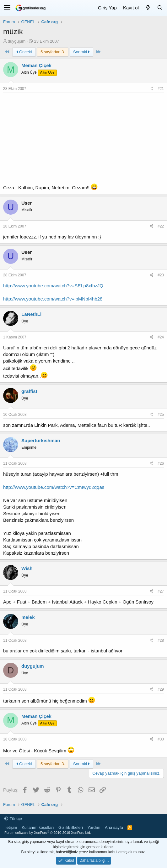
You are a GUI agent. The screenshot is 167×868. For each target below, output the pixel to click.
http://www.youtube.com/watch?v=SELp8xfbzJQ (53, 286)
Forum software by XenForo (48, 833)
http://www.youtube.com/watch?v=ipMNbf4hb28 (53, 299)
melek (28, 617)
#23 (161, 275)
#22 (161, 226)
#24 (161, 337)
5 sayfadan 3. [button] (53, 52)
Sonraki (81, 52)
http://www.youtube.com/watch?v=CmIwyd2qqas (54, 487)
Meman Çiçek (36, 65)
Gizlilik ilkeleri (71, 827)
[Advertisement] (83, 139)
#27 (161, 591)
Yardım (94, 827)
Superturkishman (41, 440)
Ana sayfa (114, 827)
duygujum (17, 41)
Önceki (24, 52)
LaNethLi (31, 314)
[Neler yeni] (148, 8)
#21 (161, 89)
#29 (161, 689)
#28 (161, 641)
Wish (27, 568)
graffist (29, 391)
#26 (161, 463)
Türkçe (13, 819)
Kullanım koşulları (38, 827)
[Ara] (160, 8)
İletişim (11, 827)
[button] (7, 8)
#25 (161, 415)
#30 (161, 739)
